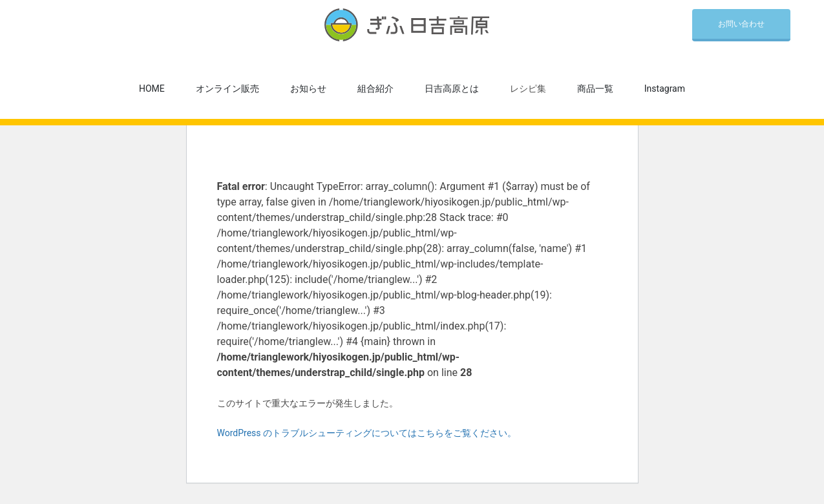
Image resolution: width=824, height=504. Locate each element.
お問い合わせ (741, 24)
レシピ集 (528, 89)
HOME (152, 89)
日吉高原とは (452, 89)
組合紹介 (375, 89)
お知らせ (308, 89)
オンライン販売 (227, 89)
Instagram (665, 89)
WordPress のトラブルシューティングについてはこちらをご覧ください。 (367, 433)
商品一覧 (595, 89)
